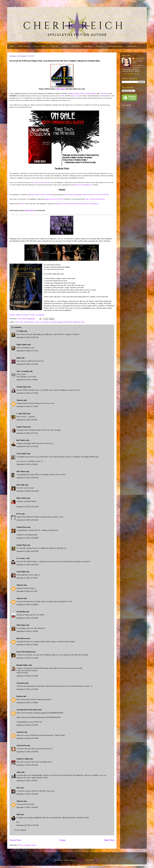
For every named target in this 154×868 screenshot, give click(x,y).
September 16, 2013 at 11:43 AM (27, 520)
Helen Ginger (60, 89)
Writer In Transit (22, 673)
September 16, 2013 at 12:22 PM (28, 538)
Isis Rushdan (21, 612)
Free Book (88, 46)
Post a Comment (20, 830)
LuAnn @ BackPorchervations (27, 710)
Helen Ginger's (30, 210)
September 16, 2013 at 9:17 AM (27, 433)
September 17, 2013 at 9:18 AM (27, 781)
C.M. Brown (104, 93)
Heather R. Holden (23, 759)
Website (12, 315)
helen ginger (58, 322)
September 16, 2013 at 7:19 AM (27, 380)
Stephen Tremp (74, 93)
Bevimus (19, 696)
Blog (18, 315)
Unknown (20, 400)
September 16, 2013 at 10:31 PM (27, 725)
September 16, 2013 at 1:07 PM (27, 578)
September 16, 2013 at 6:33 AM (27, 351)
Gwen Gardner (22, 454)
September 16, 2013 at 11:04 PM (27, 752)
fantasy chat (49, 322)
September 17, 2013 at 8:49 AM (27, 765)
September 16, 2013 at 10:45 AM (28, 478)
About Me (54, 46)
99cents (44, 195)
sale (50, 195)
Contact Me (132, 46)
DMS (18, 815)
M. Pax (82, 93)
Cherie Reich (139, 59)
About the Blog (24, 46)
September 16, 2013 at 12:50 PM (28, 565)
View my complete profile (131, 74)
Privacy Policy (40, 46)
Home (12, 46)
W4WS (106, 195)
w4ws (83, 322)
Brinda (19, 358)
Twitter (62, 96)
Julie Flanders (21, 440)
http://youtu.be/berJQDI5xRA (40, 182)
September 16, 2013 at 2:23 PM (27, 618)
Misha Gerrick (21, 498)
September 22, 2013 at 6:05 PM (28, 825)
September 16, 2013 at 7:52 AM (27, 406)
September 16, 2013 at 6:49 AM (27, 364)
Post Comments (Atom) (28, 845)
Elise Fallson (21, 471)
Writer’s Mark (60, 735)
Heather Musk (21, 545)
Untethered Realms (115, 46)
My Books (75, 46)
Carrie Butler (21, 572)
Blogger (97, 860)
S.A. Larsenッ (21, 558)
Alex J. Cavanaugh (23, 371)
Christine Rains (91, 93)
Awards (99, 46)
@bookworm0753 (35, 195)
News (65, 46)
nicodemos (81, 860)
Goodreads (40, 315)
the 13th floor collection (71, 322)
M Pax (19, 514)
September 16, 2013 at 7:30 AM (27, 393)
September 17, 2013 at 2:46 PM (27, 807)
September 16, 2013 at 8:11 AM (27, 420)
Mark (18, 788)
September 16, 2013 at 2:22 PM (27, 605)
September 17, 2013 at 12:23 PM (27, 794)
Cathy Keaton (21, 745)
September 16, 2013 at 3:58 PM (27, 645)
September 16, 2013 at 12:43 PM (28, 551)
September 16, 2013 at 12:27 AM (27, 337)
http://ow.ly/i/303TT (96, 195)
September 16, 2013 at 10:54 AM (28, 491)
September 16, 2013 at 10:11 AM (27, 464)
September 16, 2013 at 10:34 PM (28, 738)
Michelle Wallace (22, 665)
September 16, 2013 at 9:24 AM (27, 446)
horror (22, 204)
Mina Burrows (21, 638)
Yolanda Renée (22, 527)
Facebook (77, 96)
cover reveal (39, 322)
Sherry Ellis (20, 485)
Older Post (109, 840)
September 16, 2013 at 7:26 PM (27, 703)
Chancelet (20, 732)
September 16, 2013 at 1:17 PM (27, 591)
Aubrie (19, 772)
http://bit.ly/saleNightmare (83, 185)
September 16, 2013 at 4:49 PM (27, 676)
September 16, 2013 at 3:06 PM (27, 631)
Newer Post (15, 840)
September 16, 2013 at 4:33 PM (27, 658)
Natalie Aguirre (22, 345)
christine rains (29, 322)
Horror (86, 195)
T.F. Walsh (20, 331)
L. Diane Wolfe (22, 414)
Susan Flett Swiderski (24, 652)
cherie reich (19, 322)
